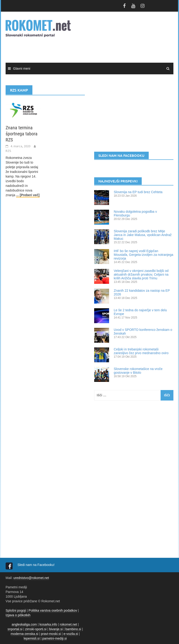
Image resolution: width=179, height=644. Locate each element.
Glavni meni (22, 69)
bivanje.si (56, 629)
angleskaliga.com (24, 624)
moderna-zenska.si (24, 634)
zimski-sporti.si (36, 629)
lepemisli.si (32, 638)
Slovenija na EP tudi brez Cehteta (138, 192)
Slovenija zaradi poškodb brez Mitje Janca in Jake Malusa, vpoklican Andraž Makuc (143, 235)
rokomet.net (69, 624)
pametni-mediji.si (54, 638)
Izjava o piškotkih (18, 615)
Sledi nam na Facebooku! (36, 565)
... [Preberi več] (28, 195)
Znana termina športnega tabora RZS (22, 134)
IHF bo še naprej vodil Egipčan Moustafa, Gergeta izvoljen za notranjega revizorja (143, 255)
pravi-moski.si (51, 634)
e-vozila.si (71, 634)
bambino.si (73, 629)
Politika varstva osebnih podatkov (53, 610)
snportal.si (15, 629)
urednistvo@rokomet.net (31, 578)
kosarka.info (48, 624)
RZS (8, 151)
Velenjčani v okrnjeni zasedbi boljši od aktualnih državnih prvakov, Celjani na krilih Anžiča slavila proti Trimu (141, 274)
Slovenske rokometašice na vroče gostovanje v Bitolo (138, 371)
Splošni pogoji (16, 610)
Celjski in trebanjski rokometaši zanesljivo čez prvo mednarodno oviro (141, 351)
